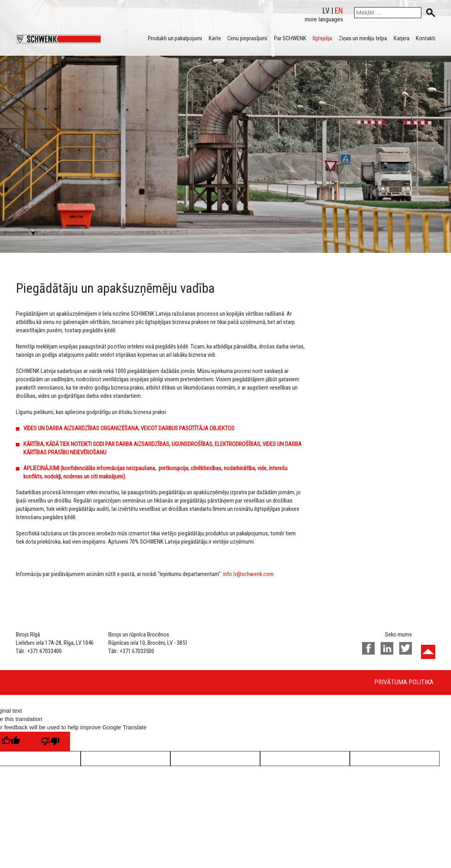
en (339, 11)
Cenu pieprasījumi (247, 38)
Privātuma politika (404, 682)
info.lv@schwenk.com (248, 574)
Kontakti (426, 38)
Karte (215, 38)
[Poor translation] (50, 741)
